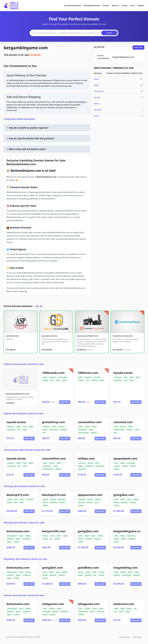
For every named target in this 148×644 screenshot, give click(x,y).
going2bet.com (124, 495)
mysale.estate (123, 373)
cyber (22, 502)
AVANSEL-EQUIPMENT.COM (87, 336)
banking (125, 466)
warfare (62, 502)
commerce (117, 377)
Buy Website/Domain (73, 6)
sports (129, 499)
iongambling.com (125, 567)
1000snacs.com (88, 373)
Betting (97, 104)
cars (115, 612)
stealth (9, 502)
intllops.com (86, 458)
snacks (65, 380)
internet (88, 427)
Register (141, 6)
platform (94, 433)
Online (96, 79)
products (61, 427)
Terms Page (137, 637)
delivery (45, 380)
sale (126, 380)
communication (84, 433)
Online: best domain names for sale (24, 364)
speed (121, 612)
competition (27, 539)
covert (22, 499)
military (45, 505)
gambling (124, 502)
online (45, 377)
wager (9, 542)
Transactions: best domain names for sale (27, 450)
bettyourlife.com (54, 531)
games (18, 539)
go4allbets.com (88, 567)
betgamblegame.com (26, 48)
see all (39, 306)
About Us (115, 6)
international (100, 466)
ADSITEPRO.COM (12, 336)
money (52, 536)
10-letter (16, 542)
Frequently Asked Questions (20, 119)
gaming (10, 499)
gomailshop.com (54, 422)
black (16, 502)
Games (97, 116)
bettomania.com (18, 531)
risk (51, 539)
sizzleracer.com (124, 604)
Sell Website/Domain (92, 6)
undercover (54, 502)
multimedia (64, 612)
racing (127, 612)
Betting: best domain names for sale (24, 523)
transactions (118, 380)
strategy (53, 499)
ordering (94, 380)
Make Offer (138, 47)
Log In (132, 6)
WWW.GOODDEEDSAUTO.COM (17, 394)
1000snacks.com (53, 373)
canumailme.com (90, 422)
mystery (98, 499)
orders (58, 380)
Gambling (98, 110)
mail (44, 433)
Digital (96, 85)
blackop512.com (18, 495)
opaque (117, 469)
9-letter (116, 505)
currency (117, 466)
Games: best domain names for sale (24, 595)
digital (138, 377)
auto (135, 608)
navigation (82, 499)
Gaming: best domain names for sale (24, 486)
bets (95, 575)
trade (132, 377)
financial (133, 466)
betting (116, 502)
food (52, 380)
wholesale (53, 377)
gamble (57, 539)
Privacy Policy (125, 637)
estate (132, 380)
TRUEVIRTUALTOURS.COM (123, 336)
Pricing (124, 6)
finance (45, 536)
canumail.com (123, 422)
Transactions (99, 91)
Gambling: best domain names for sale (25, 559)
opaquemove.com (90, 495)
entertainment (12, 536)
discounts (97, 377)
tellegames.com (53, 604)
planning (81, 502)
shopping (63, 430)
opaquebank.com (125, 458)
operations (82, 469)
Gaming (97, 97)
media (91, 430)
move (96, 502)
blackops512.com (54, 495)
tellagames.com (89, 604)
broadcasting (126, 575)
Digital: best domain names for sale (24, 413)
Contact (106, 6)
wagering (133, 502)
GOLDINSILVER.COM (49, 336)
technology (46, 612)
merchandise (62, 377)
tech (16, 499)
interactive (101, 612)
